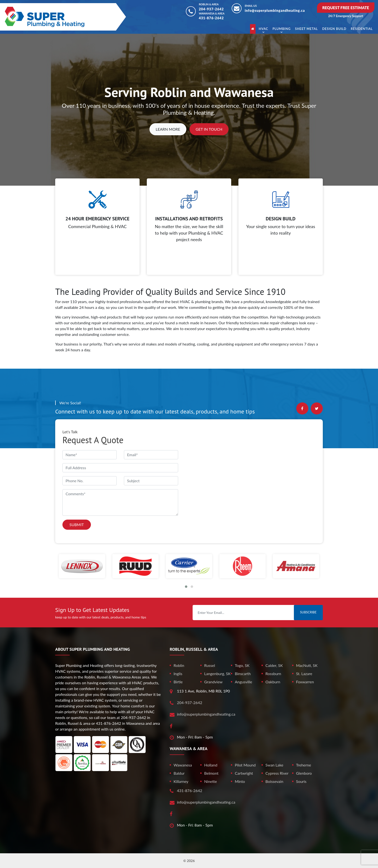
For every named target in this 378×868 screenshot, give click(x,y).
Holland (211, 765)
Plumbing (281, 29)
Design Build (334, 29)
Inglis (178, 674)
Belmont (211, 773)
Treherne (304, 765)
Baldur (179, 773)
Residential (362, 29)
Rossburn (273, 674)
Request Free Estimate (346, 8)
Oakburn (273, 682)
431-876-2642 (211, 18)
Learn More (168, 129)
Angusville (243, 682)
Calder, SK (274, 665)
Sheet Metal (307, 29)
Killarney (181, 781)
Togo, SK (242, 665)
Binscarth (243, 674)
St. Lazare (304, 674)
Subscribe (308, 612)
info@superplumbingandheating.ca (275, 10)
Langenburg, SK (217, 674)
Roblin (179, 665)
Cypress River (277, 773)
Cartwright (244, 773)
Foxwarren (305, 682)
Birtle (178, 682)
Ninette (211, 781)
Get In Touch (209, 129)
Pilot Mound (245, 765)
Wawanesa (183, 765)
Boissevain (274, 781)
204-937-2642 (211, 9)
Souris (301, 781)
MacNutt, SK (307, 665)
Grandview (213, 682)
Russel (210, 665)
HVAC (263, 29)
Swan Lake (274, 765)
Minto (240, 781)
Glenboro (304, 773)
